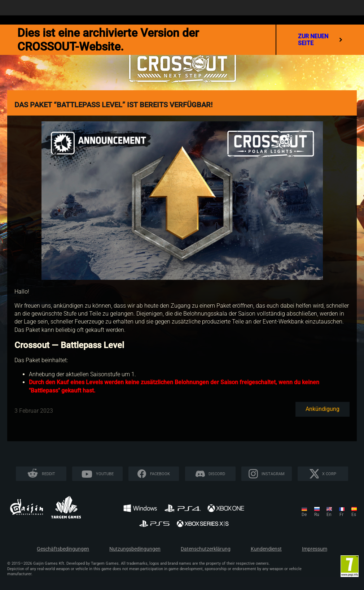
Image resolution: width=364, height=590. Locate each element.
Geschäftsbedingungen (63, 549)
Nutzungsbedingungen (135, 549)
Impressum (315, 549)
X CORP (329, 474)
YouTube (105, 474)
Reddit (49, 474)
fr (341, 515)
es (354, 515)
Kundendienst (266, 549)
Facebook (160, 474)
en (329, 515)
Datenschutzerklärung (206, 549)
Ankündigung (323, 409)
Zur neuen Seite (320, 40)
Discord (217, 474)
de (304, 515)
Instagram (273, 474)
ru (317, 515)
